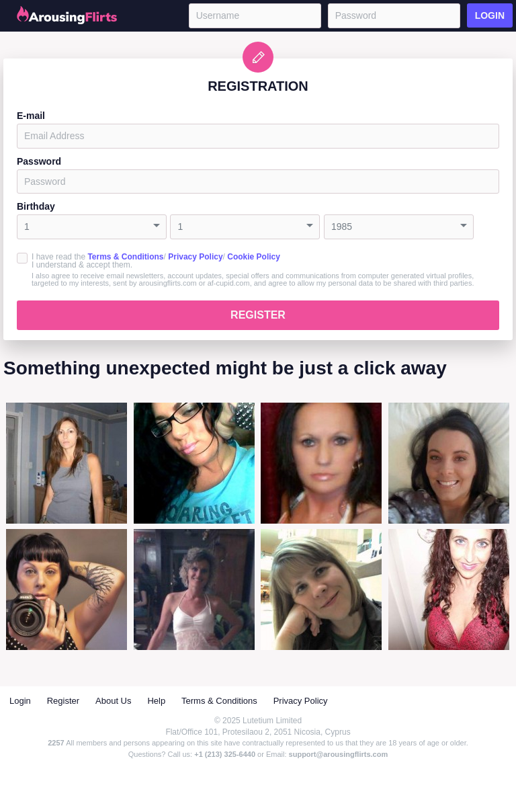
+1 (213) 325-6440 (225, 754)
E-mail (31, 116)
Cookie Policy (254, 257)
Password (39, 161)
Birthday (36, 206)
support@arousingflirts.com (339, 754)
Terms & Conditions (125, 257)
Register (258, 315)
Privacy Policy (195, 257)
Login (490, 15)
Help (156, 701)
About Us (113, 701)
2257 (56, 743)
